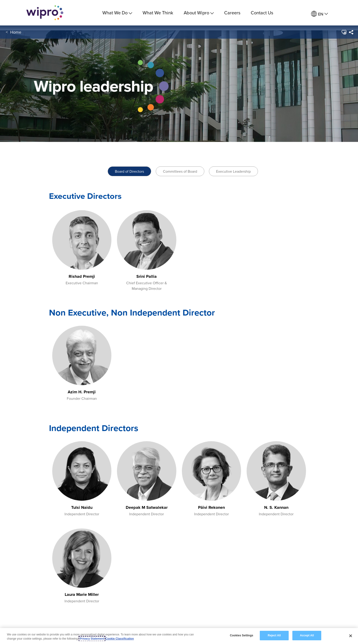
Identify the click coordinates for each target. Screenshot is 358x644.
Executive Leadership (233, 171)
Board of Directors (129, 171)
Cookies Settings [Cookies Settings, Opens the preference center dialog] (242, 635)
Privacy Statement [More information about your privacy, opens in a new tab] (92, 639)
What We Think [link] (158, 13)
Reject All (274, 635)
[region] (179, 636)
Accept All (307, 635)
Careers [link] (232, 13)
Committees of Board (180, 171)
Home (16, 32)
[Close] (351, 636)
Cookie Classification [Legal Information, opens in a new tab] (120, 639)
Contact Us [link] (262, 13)
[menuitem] (320, 14)
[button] (344, 32)
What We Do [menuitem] (117, 13)
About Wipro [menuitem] (199, 13)
